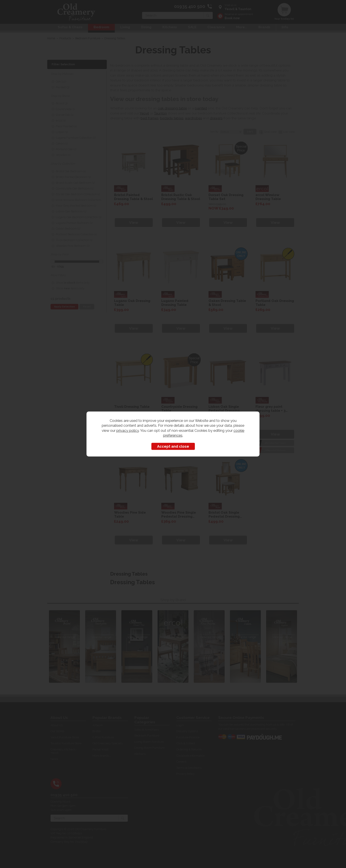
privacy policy (128, 430)
